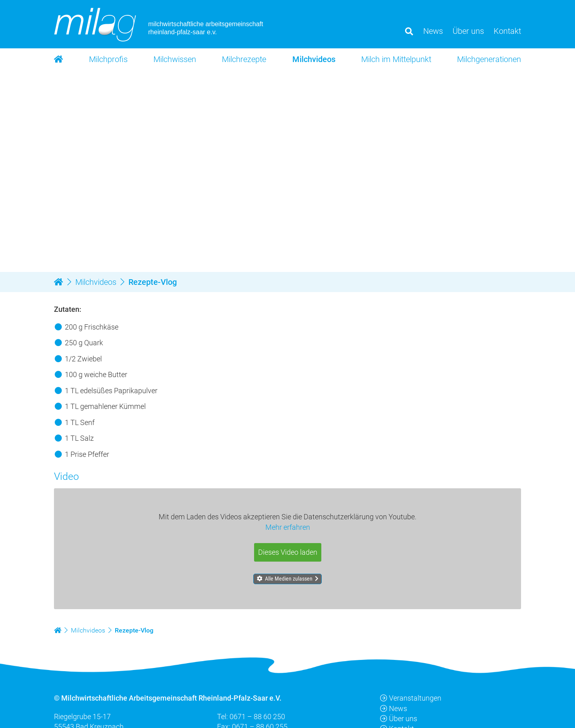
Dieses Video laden (288, 552)
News (394, 708)
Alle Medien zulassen (289, 579)
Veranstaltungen (411, 698)
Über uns (399, 719)
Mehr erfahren (288, 527)
